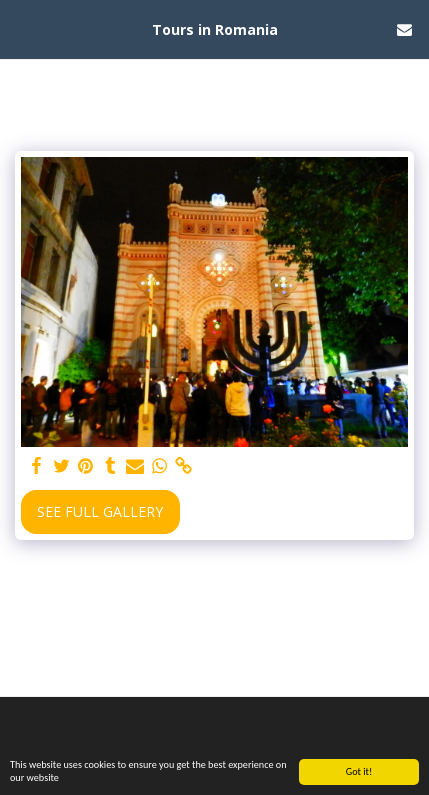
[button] (22, 28)
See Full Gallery (100, 511)
